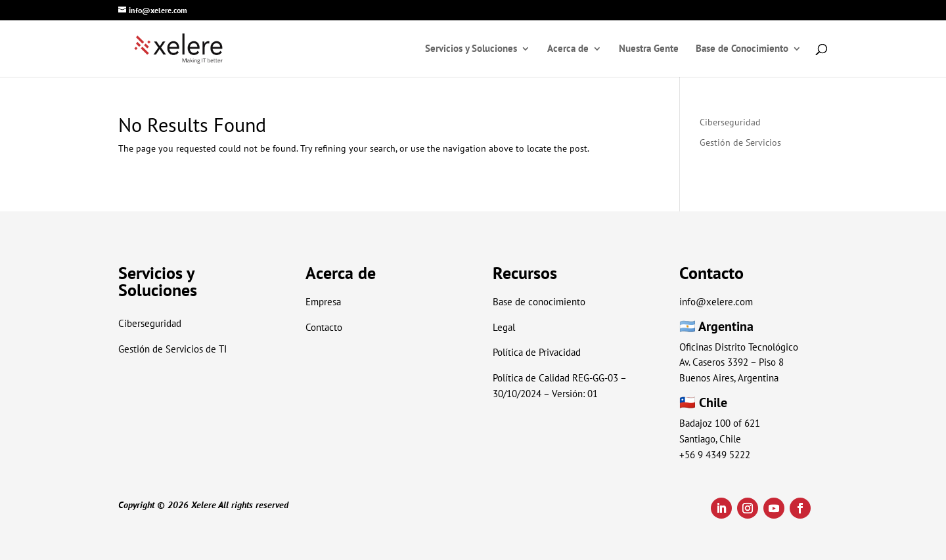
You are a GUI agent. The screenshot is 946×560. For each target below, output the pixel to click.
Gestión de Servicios (740, 142)
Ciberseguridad (730, 122)
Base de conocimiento (539, 302)
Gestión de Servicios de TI (172, 349)
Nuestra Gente (649, 49)
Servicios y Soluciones (471, 49)
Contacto (324, 327)
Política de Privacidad (537, 352)
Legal (504, 327)
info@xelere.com (716, 302)
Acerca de (568, 49)
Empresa (323, 302)
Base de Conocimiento (742, 49)
